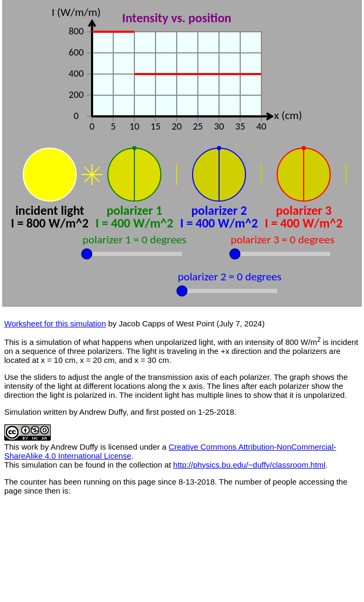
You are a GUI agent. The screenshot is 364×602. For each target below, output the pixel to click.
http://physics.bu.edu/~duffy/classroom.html (249, 465)
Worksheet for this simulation (55, 323)
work (30, 447)
